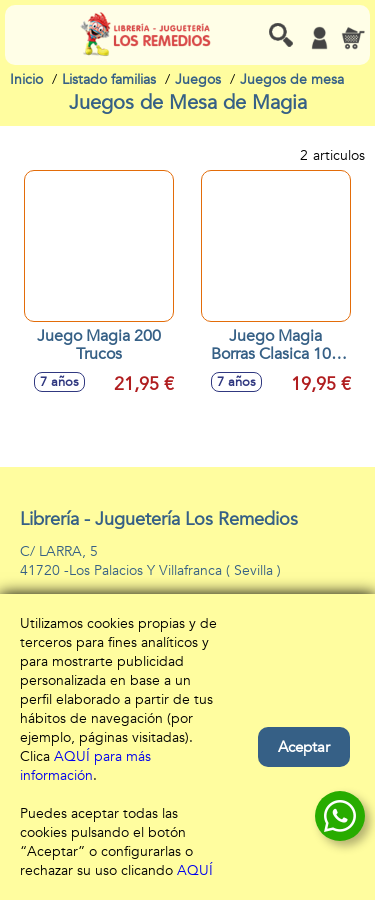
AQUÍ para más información (85, 766)
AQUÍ (195, 870)
